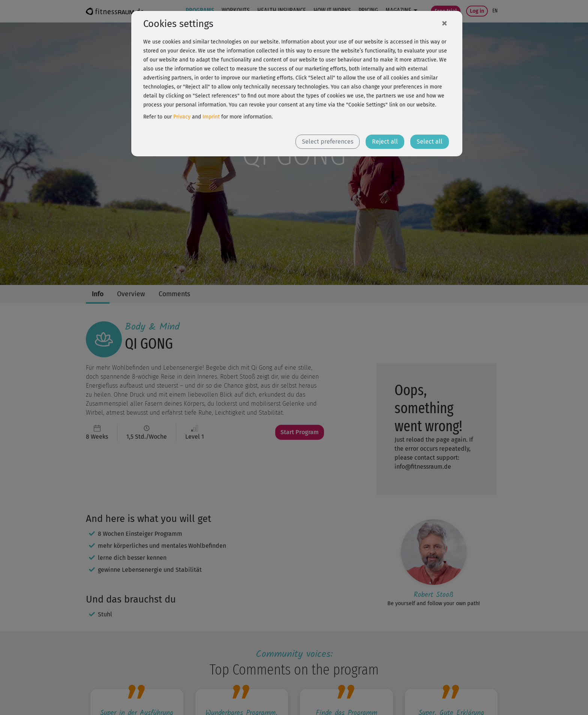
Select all (430, 142)
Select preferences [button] (328, 142)
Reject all (385, 142)
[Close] (444, 23)
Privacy (182, 117)
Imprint (211, 117)
